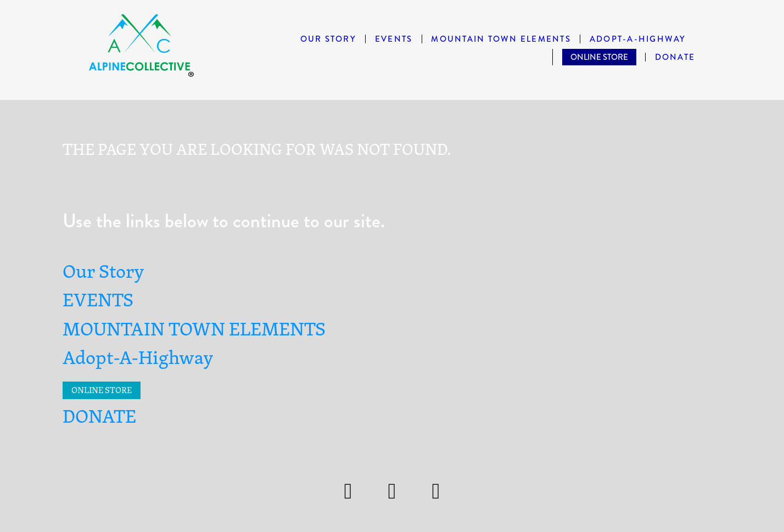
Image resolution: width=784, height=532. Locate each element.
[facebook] (392, 491)
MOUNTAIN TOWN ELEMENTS (501, 39)
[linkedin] (436, 491)
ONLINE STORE (599, 57)
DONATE (675, 57)
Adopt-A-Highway (638, 39)
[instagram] (348, 491)
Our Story (328, 39)
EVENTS (394, 39)
